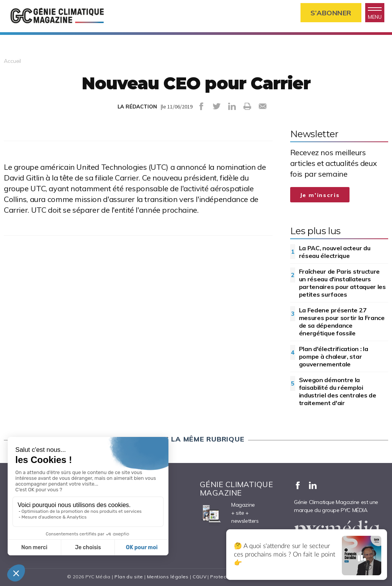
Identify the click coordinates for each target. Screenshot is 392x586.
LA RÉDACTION (137, 107)
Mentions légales (168, 577)
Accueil (12, 61)
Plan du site (129, 577)
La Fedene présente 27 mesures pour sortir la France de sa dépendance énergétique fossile (342, 322)
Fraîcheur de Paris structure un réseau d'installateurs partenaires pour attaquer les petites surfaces (342, 283)
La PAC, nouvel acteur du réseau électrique (335, 252)
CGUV (199, 577)
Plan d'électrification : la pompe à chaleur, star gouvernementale (334, 356)
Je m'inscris (320, 195)
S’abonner (331, 13)
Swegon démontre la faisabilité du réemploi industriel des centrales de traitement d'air (338, 391)
